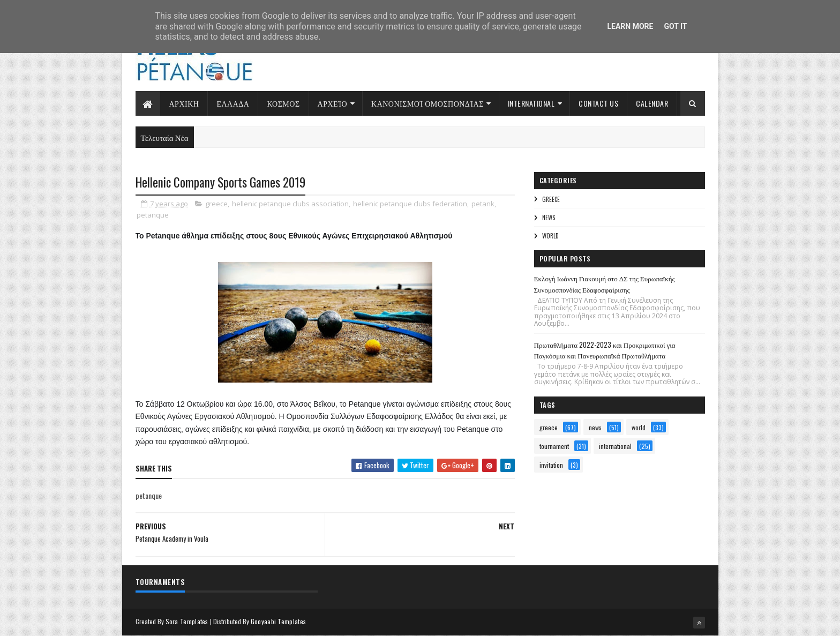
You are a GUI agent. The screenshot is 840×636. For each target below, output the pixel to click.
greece (216, 204)
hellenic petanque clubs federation (410, 204)
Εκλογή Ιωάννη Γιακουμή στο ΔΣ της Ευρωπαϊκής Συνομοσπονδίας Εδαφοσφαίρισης (605, 284)
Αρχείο (332, 103)
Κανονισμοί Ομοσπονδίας (427, 103)
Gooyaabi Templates (278, 621)
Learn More (630, 26)
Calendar (652, 103)
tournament (554, 446)
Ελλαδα (233, 103)
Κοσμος (283, 103)
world (550, 236)
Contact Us (598, 103)
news (549, 218)
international (615, 446)
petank (483, 204)
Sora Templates (187, 621)
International (531, 103)
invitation (551, 465)
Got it (675, 26)
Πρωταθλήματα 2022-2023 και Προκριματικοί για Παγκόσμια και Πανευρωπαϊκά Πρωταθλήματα (605, 350)
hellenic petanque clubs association (290, 204)
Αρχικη (184, 103)
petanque (153, 215)
